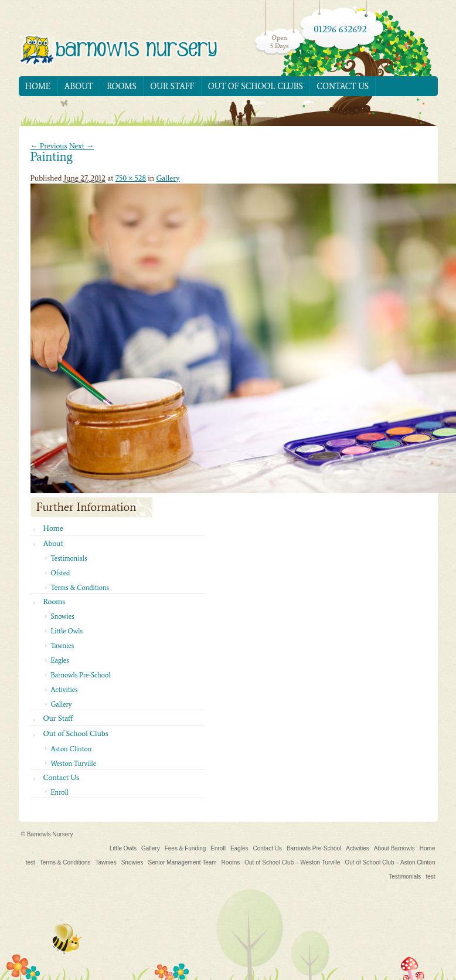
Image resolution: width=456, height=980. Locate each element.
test (30, 862)
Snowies (63, 616)
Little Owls (67, 631)
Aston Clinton (72, 749)
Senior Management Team (182, 862)
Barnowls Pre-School (81, 675)
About (79, 87)
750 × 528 (131, 178)
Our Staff (172, 87)
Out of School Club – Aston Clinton (390, 862)
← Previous (49, 146)
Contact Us (343, 87)
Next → (81, 146)
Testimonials (69, 558)
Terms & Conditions (80, 588)
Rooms (122, 87)
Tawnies (63, 646)
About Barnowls (394, 848)
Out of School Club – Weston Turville (292, 862)
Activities (64, 690)
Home (38, 87)
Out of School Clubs (256, 87)
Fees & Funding (186, 848)
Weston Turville (74, 764)
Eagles (60, 660)
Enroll (60, 792)
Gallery (168, 178)
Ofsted (61, 573)
